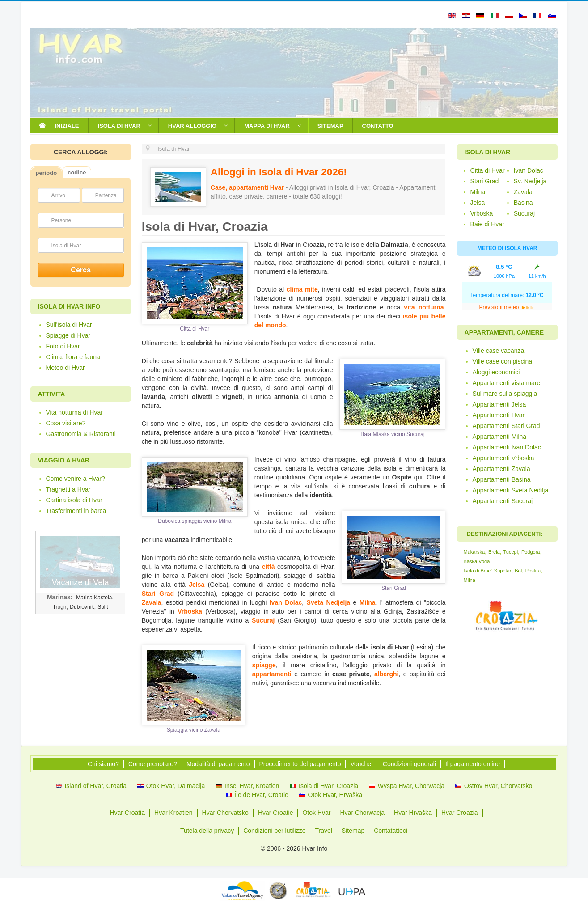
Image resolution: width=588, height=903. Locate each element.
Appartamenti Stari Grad (506, 426)
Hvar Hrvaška (413, 813)
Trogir (60, 607)
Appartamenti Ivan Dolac (507, 447)
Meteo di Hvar (66, 368)
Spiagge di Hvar (68, 335)
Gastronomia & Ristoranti (81, 434)
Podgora (531, 552)
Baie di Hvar (487, 224)
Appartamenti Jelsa (499, 404)
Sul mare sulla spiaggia (505, 394)
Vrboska (190, 611)
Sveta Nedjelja (328, 602)
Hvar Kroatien (173, 813)
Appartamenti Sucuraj (503, 501)
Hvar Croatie (276, 813)
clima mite (302, 289)
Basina (523, 203)
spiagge (264, 665)
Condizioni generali (409, 764)
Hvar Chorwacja (362, 813)
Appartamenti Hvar (499, 415)
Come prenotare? (153, 764)
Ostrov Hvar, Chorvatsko (498, 786)
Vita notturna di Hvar (74, 412)
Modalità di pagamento (218, 764)
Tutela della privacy (207, 831)
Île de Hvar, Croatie (262, 795)
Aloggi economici (496, 372)
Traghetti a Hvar (68, 489)
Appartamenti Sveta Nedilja (511, 490)
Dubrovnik (82, 607)
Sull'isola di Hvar (69, 325)
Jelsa (197, 585)
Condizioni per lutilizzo (274, 831)
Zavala (152, 602)
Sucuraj (263, 620)
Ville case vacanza (499, 351)
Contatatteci (391, 831)
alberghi (386, 674)
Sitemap (353, 831)
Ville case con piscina (503, 361)
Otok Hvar (316, 813)
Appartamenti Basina (502, 479)
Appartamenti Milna (500, 437)
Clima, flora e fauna (73, 357)
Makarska (474, 552)
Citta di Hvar (488, 170)
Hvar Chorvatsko (225, 813)
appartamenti (272, 674)
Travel (323, 831)
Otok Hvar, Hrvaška (335, 795)
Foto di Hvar (63, 346)
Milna (368, 602)
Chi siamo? (103, 764)
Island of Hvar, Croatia (95, 786)
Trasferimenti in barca (76, 511)
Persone (61, 220)
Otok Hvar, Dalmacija (176, 786)
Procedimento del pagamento (300, 764)
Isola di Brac (477, 571)
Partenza (106, 195)
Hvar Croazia (460, 813)
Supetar (503, 571)
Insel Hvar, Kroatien (252, 786)
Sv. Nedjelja (530, 181)
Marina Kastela (94, 598)
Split (103, 607)
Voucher (362, 764)
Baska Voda (477, 561)
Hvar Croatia (127, 813)
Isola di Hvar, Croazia (328, 786)
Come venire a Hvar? (76, 479)
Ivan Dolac (286, 602)
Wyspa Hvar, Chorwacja (411, 786)
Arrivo (58, 195)
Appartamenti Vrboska (503, 458)
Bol (518, 571)
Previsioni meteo (507, 307)
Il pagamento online (473, 764)
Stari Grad (158, 594)
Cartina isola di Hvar (74, 500)
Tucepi (510, 552)
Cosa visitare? (66, 423)
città (269, 567)
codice (77, 172)
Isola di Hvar (66, 246)
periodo (47, 173)
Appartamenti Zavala (501, 469)
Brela (494, 552)
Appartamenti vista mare (507, 383)
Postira (533, 571)
